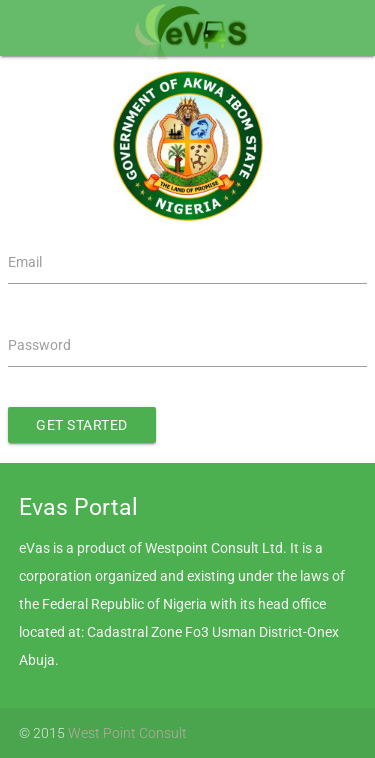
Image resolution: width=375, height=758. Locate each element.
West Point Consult (127, 733)
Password (39, 345)
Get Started (82, 425)
